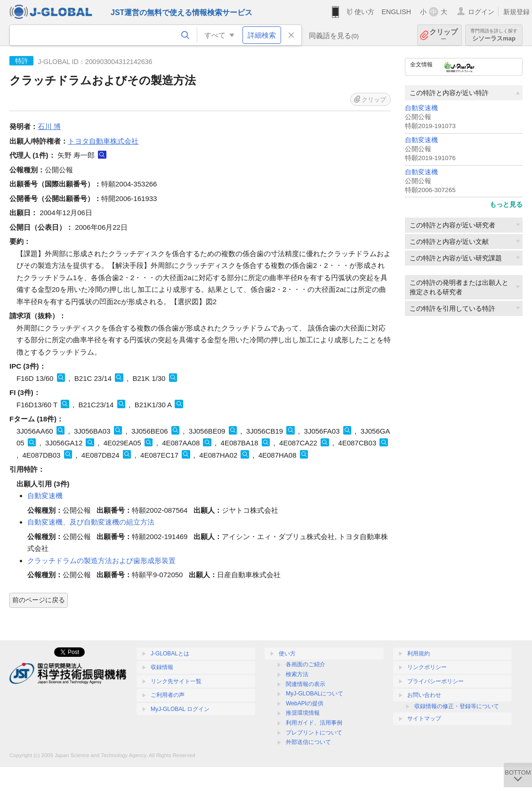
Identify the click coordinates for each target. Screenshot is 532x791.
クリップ (443, 35)
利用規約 (419, 654)
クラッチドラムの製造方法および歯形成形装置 (101, 561)
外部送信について (308, 742)
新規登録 (516, 12)
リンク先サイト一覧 (176, 681)
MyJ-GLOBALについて (314, 694)
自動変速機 (421, 108)
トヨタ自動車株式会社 (103, 141)
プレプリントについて (314, 733)
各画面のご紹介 (306, 664)
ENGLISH (396, 12)
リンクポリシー (427, 667)
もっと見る (506, 204)
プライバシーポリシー (435, 681)
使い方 (364, 12)
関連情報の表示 (306, 684)
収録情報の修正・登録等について (457, 706)
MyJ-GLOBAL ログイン (180, 709)
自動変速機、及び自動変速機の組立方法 (91, 522)
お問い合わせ (424, 695)
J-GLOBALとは (170, 654)
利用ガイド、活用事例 (314, 723)
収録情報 (162, 667)
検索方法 (297, 674)
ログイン (481, 12)
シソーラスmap (494, 35)
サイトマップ (424, 718)
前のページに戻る (39, 600)
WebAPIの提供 (305, 703)
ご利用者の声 (168, 695)
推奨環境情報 (303, 713)
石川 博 (49, 126)
